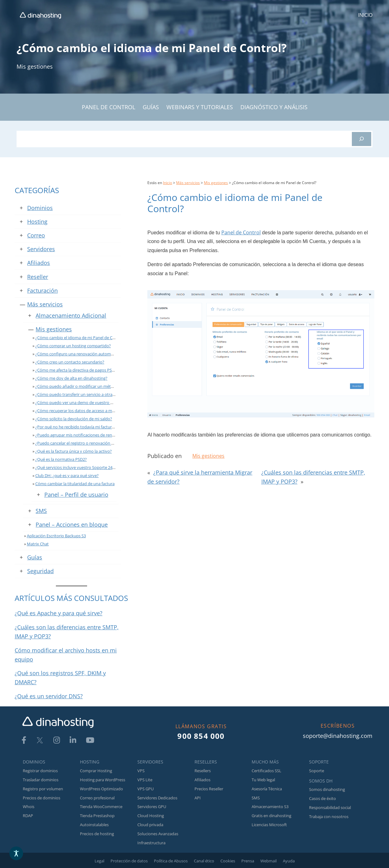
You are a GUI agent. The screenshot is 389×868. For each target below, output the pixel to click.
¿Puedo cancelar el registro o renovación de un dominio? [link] (88, 443)
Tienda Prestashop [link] (97, 816)
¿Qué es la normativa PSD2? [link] (61, 459)
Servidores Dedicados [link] (157, 798)
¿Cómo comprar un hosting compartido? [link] (73, 346)
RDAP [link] (28, 816)
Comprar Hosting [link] (96, 771)
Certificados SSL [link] (266, 771)
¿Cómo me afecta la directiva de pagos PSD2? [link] (77, 370)
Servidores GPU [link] (152, 807)
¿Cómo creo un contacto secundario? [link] (70, 362)
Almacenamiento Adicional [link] (71, 315)
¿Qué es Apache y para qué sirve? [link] (59, 613)
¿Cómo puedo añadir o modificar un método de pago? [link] (86, 386)
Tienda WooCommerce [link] (101, 807)
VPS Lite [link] (145, 780)
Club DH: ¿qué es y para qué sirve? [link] (67, 475)
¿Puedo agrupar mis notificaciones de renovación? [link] (82, 435)
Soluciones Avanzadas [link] (158, 834)
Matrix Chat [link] (38, 544)
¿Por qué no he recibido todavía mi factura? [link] (76, 427)
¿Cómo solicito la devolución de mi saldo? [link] (74, 419)
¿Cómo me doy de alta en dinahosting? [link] (71, 378)
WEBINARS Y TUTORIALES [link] (200, 107)
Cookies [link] (228, 861)
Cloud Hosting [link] (151, 816)
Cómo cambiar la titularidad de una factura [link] (75, 484)
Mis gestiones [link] (35, 66)
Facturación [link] (42, 290)
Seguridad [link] (40, 571)
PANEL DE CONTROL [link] (108, 107)
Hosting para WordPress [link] (103, 780)
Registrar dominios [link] (40, 771)
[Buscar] (362, 139)
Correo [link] (36, 235)
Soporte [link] (317, 771)
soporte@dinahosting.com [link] (338, 736)
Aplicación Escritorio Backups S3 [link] (56, 536)
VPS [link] (141, 771)
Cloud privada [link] (150, 825)
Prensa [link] (248, 861)
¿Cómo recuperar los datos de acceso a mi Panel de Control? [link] (91, 411)
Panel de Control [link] (241, 232)
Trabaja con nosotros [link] (329, 817)
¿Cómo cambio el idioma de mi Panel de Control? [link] (81, 338)
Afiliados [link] (39, 263)
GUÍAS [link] (151, 107)
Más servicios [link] (45, 304)
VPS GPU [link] (145, 789)
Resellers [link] (203, 771)
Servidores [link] (41, 249)
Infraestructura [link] (151, 843)
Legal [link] (99, 861)
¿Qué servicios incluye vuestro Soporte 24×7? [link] (77, 467)
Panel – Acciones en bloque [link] (72, 524)
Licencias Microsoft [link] (269, 825)
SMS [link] (41, 511)
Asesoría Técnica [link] (267, 789)
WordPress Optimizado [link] (101, 789)
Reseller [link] (38, 277)
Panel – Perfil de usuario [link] (76, 495)
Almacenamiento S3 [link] (270, 807)
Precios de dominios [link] (42, 798)
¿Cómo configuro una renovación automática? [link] (78, 354)
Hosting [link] (37, 222)
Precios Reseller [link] (209, 789)
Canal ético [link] (204, 861)
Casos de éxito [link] (323, 798)
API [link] (198, 798)
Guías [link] (35, 557)
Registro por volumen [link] (43, 789)
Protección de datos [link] (129, 861)
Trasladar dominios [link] (41, 780)
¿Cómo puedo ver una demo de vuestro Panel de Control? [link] (89, 402)
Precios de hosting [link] (97, 834)
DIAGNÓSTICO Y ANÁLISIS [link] (274, 107)
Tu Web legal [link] (263, 780)
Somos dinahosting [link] (327, 789)
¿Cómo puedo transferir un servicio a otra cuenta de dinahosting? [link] (96, 394)
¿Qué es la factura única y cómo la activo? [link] (74, 451)
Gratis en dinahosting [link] (271, 816)
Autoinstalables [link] (94, 825)
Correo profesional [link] (97, 798)
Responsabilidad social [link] (330, 807)
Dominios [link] (40, 208)
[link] (40, 15)
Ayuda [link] (289, 861)
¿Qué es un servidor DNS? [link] (49, 696)
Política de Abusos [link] (171, 861)
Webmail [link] (268, 861)
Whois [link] (29, 807)
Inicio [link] (167, 183)
